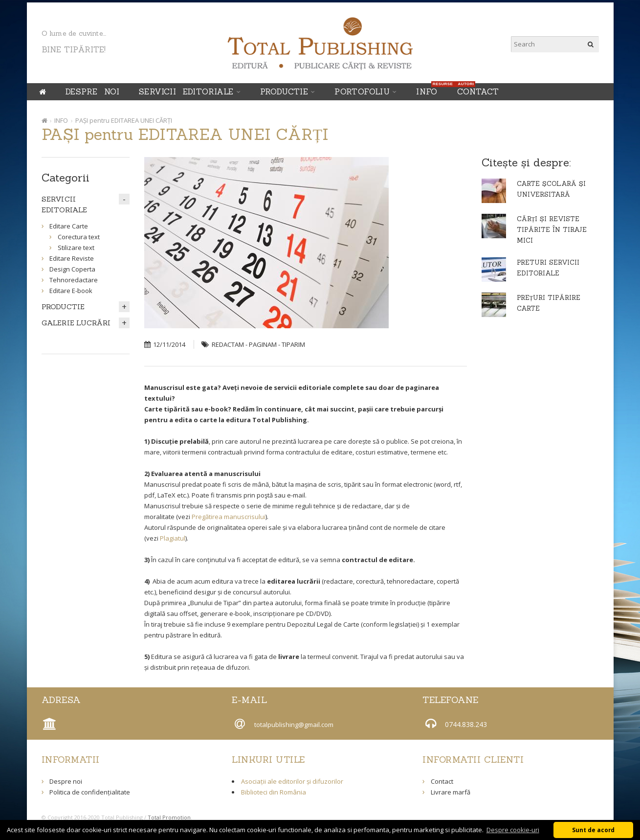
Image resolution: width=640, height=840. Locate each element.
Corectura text (79, 237)
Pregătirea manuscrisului (229, 517)
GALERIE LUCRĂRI (76, 323)
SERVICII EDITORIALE (186, 91)
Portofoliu (362, 91)
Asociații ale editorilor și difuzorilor (292, 781)
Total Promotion (169, 817)
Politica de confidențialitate (90, 792)
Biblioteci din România (274, 792)
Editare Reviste (72, 258)
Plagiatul (173, 538)
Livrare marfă (451, 792)
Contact (478, 91)
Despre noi (92, 91)
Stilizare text (76, 248)
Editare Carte (69, 226)
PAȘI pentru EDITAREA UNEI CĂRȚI (124, 120)
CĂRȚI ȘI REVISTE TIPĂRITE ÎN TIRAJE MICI (552, 230)
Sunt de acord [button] (593, 830)
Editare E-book (71, 291)
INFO (429, 90)
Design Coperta (72, 269)
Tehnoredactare (74, 280)
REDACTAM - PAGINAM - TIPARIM (258, 344)
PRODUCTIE (284, 91)
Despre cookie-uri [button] (513, 830)
